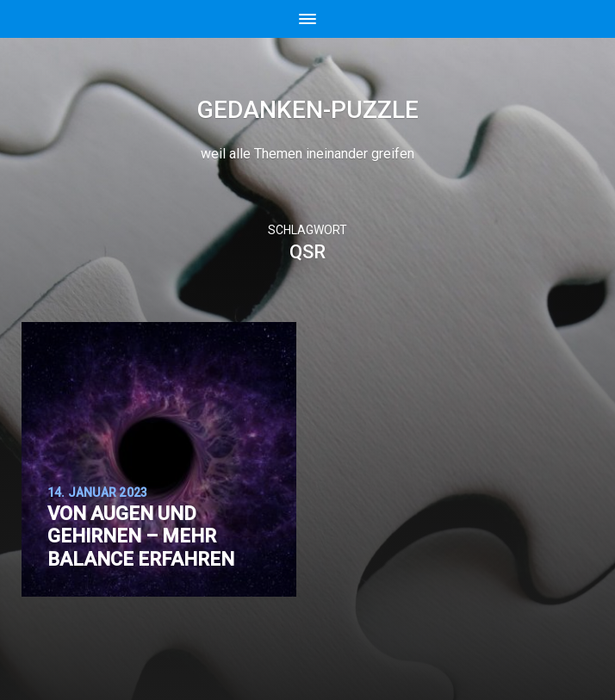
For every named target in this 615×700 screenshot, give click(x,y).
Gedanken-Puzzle (308, 110)
